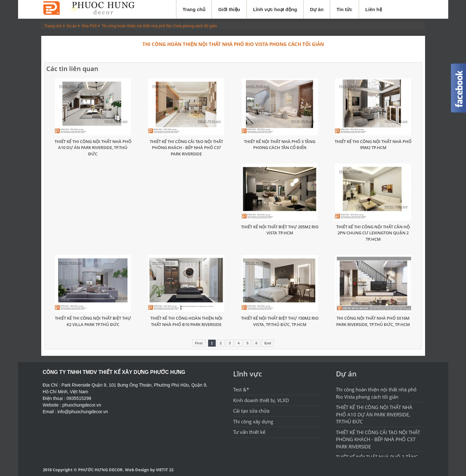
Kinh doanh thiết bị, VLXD (261, 400)
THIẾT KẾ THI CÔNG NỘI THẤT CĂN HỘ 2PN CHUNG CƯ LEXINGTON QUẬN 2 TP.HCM (373, 233)
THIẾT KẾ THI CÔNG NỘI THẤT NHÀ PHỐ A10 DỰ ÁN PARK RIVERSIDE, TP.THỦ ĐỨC (93, 148)
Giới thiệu (229, 9)
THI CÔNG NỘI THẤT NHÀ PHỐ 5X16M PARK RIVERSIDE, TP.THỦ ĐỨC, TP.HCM (373, 321)
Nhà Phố (89, 26)
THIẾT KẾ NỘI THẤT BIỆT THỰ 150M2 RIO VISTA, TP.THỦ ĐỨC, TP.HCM (280, 321)
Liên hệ (374, 9)
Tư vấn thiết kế (249, 432)
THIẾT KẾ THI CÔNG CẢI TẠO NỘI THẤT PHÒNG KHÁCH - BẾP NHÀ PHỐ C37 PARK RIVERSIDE (186, 148)
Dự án (317, 9)
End (268, 343)
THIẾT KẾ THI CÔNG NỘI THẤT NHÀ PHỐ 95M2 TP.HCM (373, 145)
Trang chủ (194, 9)
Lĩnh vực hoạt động (275, 9)
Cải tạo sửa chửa (251, 411)
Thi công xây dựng (253, 421)
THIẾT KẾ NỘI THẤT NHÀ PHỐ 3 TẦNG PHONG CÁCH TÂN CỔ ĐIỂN (280, 145)
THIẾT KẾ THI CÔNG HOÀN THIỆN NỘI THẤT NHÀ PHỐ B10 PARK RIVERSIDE (186, 321)
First (199, 343)
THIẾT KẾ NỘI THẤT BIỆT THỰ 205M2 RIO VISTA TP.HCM (280, 230)
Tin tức (345, 9)
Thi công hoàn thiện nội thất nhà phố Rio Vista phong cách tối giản (159, 26)
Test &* (241, 389)
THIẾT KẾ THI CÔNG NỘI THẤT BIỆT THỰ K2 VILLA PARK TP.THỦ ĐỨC (93, 321)
